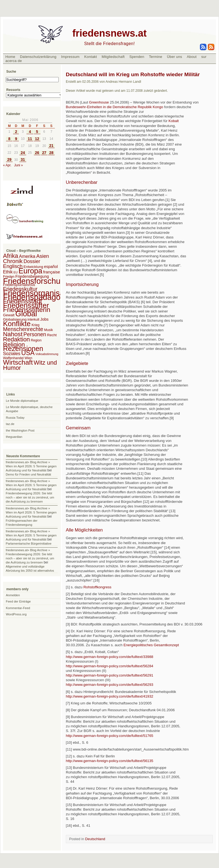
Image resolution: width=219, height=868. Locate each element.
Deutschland (95, 839)
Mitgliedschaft (113, 57)
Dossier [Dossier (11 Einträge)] (32, 261)
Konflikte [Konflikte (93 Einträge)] (17, 324)
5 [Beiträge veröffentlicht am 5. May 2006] (37, 132)
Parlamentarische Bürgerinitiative (29, 544)
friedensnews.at (109, 33)
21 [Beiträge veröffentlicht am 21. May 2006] (51, 146)
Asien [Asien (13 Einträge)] (43, 256)
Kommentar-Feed (18, 608)
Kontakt (91, 57)
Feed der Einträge (18, 601)
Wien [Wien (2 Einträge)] (28, 358)
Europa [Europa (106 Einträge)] (30, 271)
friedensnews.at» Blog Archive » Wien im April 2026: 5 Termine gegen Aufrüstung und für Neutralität (31, 466)
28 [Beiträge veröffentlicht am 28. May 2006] (51, 153)
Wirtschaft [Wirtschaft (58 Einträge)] (18, 362)
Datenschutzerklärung (38, 57)
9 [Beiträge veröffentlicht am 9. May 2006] (16, 139)
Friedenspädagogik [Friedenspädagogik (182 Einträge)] (37, 297)
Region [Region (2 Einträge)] (36, 340)
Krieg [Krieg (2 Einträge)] (36, 325)
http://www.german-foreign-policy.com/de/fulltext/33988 (109, 657)
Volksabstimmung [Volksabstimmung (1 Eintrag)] (47, 354)
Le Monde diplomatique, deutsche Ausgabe (29, 409)
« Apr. (7, 165)
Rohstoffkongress (97, 587)
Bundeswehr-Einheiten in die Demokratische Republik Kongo (114, 107)
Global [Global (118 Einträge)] (26, 314)
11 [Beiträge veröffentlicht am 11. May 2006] (30, 139)
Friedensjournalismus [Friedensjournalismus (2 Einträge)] (19, 285)
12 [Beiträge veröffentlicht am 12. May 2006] (37, 139)
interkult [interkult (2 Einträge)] (33, 320)
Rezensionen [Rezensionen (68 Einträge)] (23, 349)
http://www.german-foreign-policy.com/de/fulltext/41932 (109, 696)
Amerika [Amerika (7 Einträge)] (27, 256)
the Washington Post (20, 430)
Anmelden (13, 595)
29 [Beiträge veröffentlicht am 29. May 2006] (9, 160)
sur (204, 57)
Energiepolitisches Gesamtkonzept (151, 645)
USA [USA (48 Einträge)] (28, 353)
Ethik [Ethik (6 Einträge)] (8, 272)
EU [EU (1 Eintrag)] (16, 272)
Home (10, 57)
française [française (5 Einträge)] (52, 272)
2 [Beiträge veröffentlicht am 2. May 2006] (16, 132)
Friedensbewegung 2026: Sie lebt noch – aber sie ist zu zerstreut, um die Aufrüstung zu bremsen (30, 497)
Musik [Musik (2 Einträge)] (48, 330)
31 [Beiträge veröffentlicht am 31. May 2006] (23, 160)
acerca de (14, 61)
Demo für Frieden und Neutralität (28, 474)
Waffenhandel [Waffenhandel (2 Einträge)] (13, 358)
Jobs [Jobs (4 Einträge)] (44, 319)
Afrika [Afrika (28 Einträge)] (11, 256)
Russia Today (15, 418)
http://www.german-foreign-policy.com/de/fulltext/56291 (109, 675)
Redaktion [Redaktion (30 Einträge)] (17, 339)
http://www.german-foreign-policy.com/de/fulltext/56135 (109, 761)
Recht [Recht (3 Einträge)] (52, 335)
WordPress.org (16, 614)
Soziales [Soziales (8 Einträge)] (12, 354)
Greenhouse (99, 102)
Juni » (19, 165)
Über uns (174, 57)
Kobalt (174, 121)
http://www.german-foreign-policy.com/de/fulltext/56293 (109, 685)
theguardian (14, 437)
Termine (156, 57)
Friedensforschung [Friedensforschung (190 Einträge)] (36, 281)
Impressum (70, 57)
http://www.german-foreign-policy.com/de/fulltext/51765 (109, 736)
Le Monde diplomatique (22, 401)
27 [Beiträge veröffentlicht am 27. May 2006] (44, 153)
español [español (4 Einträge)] (51, 267)
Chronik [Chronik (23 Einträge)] (13, 261)
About (192, 57)
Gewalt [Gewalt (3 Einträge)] (9, 315)
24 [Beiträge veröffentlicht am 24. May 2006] (23, 153)
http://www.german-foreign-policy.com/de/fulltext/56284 (109, 666)
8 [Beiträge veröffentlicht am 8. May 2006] (9, 139)
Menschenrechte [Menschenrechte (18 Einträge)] (23, 329)
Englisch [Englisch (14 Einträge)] (13, 266)
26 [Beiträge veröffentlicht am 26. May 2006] (37, 153)
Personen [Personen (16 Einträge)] (35, 334)
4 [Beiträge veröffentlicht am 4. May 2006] (30, 132)
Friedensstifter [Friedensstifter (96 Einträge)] (26, 305)
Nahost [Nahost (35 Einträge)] (13, 334)
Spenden (137, 57)
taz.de (10, 424)
